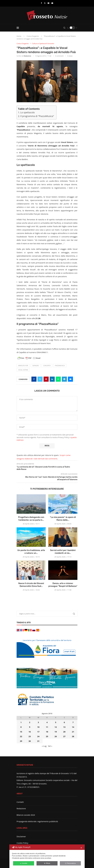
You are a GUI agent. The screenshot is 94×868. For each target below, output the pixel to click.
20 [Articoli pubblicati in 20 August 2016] (64, 732)
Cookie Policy (22, 843)
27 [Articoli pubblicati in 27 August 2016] (64, 736)
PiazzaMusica (60, 366)
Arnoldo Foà (23, 366)
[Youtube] (48, 3)
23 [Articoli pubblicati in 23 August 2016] (30, 736)
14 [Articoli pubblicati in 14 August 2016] (73, 727)
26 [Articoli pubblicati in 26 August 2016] (56, 736)
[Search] (64, 28)
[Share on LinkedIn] (52, 379)
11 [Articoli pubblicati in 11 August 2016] (47, 727)
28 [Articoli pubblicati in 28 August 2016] (73, 736)
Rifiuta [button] (47, 863)
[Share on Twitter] (40, 379)
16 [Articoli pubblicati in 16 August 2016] (30, 732)
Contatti (20, 802)
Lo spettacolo (28, 112)
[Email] (52, 3)
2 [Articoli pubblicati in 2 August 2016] (30, 722)
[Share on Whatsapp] (58, 379)
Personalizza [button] (70, 863)
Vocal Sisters (23, 370)
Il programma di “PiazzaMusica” (37, 116)
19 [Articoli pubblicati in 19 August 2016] (56, 732)
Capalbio (36, 366)
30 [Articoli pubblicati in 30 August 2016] (30, 741)
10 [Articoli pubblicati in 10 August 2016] (38, 727)
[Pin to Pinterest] (46, 379)
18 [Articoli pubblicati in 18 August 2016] (47, 732)
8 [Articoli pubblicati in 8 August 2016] (21, 727)
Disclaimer (21, 836)
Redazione (27, 56)
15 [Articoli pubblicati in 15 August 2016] (21, 732)
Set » (50, 746)
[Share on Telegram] (64, 379)
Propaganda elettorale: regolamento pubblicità (37, 821)
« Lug (44, 746)
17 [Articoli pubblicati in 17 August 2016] (38, 732)
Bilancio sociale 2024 (26, 815)
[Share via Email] (70, 379)
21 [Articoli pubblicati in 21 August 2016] (73, 732)
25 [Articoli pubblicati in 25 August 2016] (47, 736)
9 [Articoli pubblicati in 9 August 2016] (30, 727)
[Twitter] (45, 3)
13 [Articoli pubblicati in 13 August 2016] (64, 727)
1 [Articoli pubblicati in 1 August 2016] (21, 722)
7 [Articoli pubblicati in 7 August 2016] (73, 722)
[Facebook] (41, 3)
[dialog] (47, 856)
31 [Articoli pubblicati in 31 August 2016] (38, 741)
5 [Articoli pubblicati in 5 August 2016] (56, 722)
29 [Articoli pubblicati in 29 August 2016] (21, 741)
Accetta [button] (24, 863)
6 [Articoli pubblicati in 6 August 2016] (64, 722)
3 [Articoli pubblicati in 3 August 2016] (38, 722)
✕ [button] (81, 848)
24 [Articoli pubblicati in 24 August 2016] (38, 736)
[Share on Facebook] (34, 379)
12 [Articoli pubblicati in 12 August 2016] (56, 727)
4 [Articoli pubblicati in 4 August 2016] (47, 722)
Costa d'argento (33, 36)
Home (19, 36)
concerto (47, 366)
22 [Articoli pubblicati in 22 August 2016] (21, 736)
